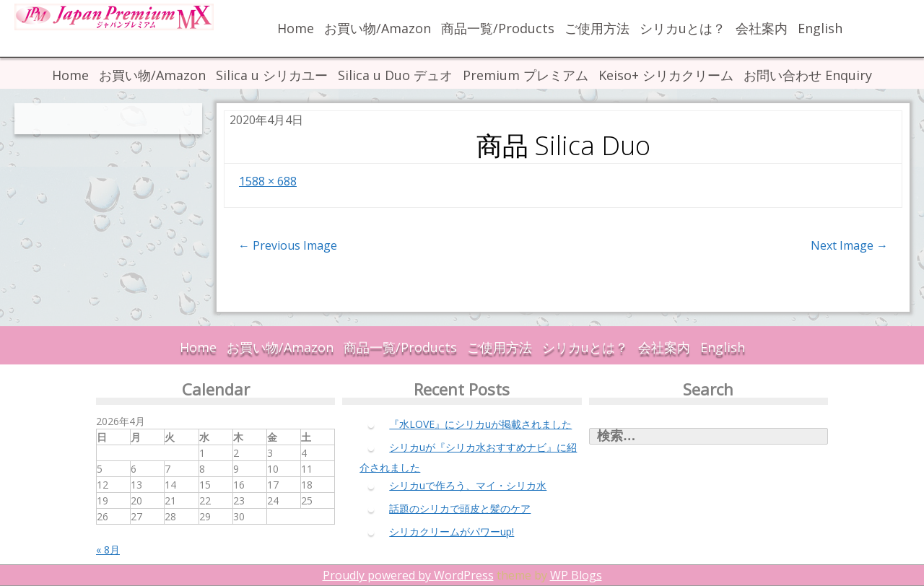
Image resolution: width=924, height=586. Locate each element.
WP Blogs (576, 575)
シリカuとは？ (683, 28)
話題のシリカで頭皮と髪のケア (460, 508)
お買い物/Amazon (378, 28)
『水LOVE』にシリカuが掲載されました (480, 424)
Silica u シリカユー (272, 75)
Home (296, 28)
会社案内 (762, 28)
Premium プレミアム (526, 75)
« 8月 (108, 550)
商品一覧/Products (498, 28)
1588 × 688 (268, 181)
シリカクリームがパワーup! (452, 532)
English (820, 28)
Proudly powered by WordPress (408, 575)
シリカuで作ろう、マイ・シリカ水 (468, 485)
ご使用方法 (597, 28)
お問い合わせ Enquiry (808, 75)
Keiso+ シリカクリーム (666, 75)
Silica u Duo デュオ (395, 75)
